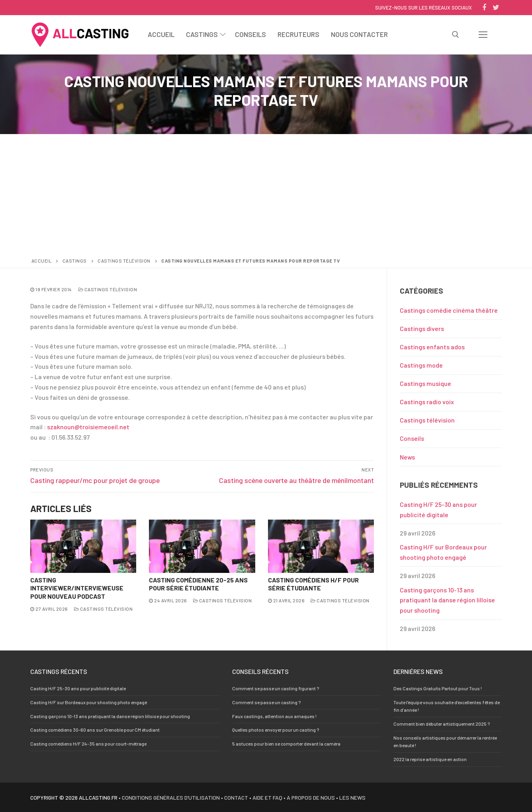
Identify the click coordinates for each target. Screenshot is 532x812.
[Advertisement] (266, 197)
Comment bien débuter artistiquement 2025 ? (442, 724)
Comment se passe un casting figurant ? (276, 688)
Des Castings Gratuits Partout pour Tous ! (438, 688)
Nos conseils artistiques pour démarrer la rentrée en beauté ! (445, 741)
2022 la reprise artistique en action (430, 759)
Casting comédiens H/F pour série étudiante (313, 584)
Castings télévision (124, 261)
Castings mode (421, 365)
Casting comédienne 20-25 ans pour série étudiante (198, 584)
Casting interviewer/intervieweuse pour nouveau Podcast (77, 588)
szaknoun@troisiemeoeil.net (88, 427)
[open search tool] (456, 35)
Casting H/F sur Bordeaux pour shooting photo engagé (443, 552)
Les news (352, 797)
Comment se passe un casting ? (266, 702)
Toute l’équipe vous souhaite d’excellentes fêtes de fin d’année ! (447, 706)
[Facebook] (484, 8)
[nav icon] (483, 35)
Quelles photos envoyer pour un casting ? (276, 730)
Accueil (42, 261)
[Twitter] (496, 8)
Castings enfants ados (432, 347)
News (407, 457)
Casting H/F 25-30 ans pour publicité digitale (438, 509)
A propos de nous (311, 797)
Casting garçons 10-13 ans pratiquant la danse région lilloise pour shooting (447, 600)
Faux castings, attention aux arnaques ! (274, 716)
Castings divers (422, 328)
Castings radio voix (427, 402)
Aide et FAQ (267, 797)
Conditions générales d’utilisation (171, 797)
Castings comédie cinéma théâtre (449, 310)
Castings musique (425, 383)
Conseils (412, 438)
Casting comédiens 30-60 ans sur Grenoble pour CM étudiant (95, 730)
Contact (236, 797)
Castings (75, 261)
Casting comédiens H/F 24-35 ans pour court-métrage (88, 744)
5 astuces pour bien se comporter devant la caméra (286, 744)
